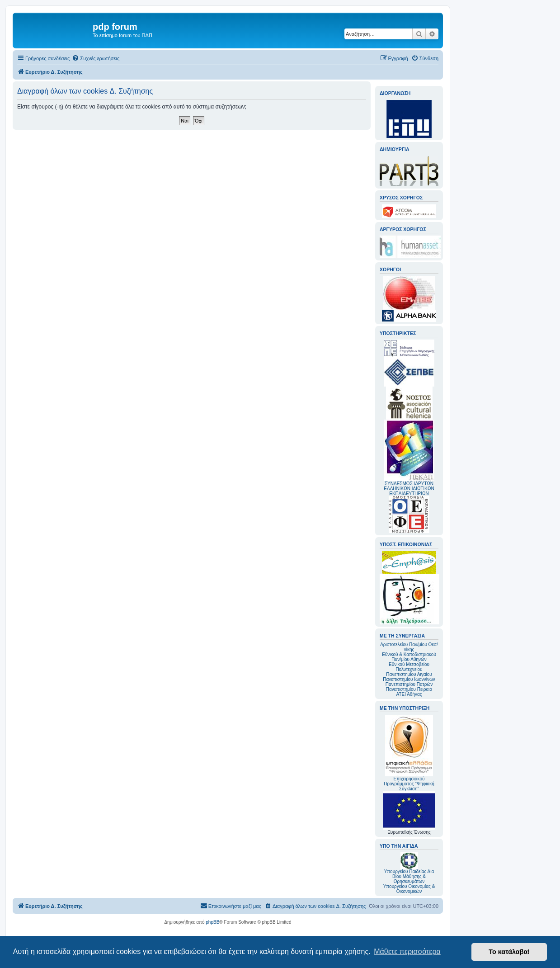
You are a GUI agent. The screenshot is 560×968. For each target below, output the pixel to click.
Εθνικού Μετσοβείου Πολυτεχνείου (409, 667)
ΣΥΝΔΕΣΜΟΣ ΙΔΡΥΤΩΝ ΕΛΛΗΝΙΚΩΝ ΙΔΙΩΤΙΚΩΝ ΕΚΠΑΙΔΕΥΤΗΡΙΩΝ (409, 489)
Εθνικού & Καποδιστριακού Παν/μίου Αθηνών (409, 657)
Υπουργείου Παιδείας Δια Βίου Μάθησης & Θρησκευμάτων (409, 876)
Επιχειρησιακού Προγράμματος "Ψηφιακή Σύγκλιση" (409, 753)
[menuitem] (96, 58)
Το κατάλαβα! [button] (509, 952)
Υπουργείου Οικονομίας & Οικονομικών (409, 889)
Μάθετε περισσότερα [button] (407, 951)
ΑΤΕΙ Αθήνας (409, 694)
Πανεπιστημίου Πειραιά (409, 689)
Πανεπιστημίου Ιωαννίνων (409, 679)
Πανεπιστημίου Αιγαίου (409, 674)
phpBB (212, 922)
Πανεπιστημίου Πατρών (409, 684)
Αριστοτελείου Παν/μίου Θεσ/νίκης (409, 647)
